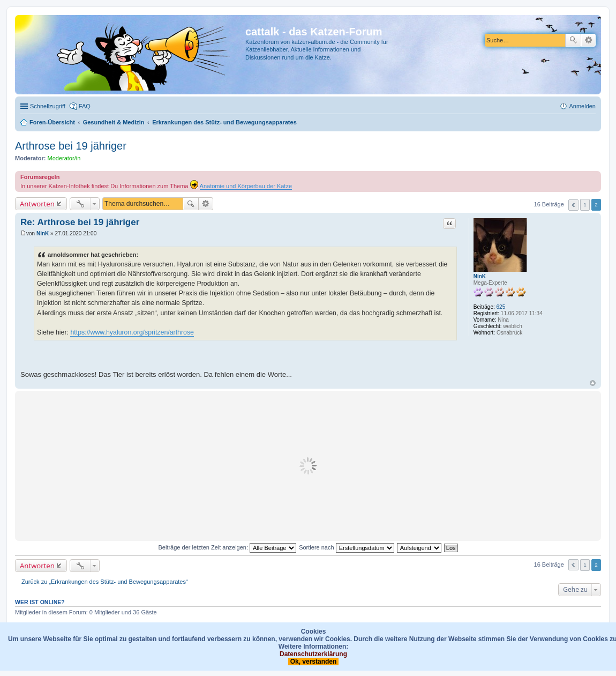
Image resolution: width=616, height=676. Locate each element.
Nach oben (593, 383)
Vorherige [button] (573, 205)
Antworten (37, 204)
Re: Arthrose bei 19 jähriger (80, 222)
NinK (480, 276)
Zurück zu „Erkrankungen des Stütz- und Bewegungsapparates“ (105, 582)
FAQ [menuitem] (85, 106)
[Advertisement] (308, 466)
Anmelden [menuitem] (582, 106)
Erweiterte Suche (588, 40)
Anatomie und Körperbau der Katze (246, 186)
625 (501, 307)
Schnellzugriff (48, 106)
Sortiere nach (346, 547)
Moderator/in (64, 158)
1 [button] (585, 205)
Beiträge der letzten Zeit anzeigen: (227, 547)
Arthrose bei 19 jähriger (71, 146)
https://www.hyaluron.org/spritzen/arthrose (132, 332)
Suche (573, 40)
